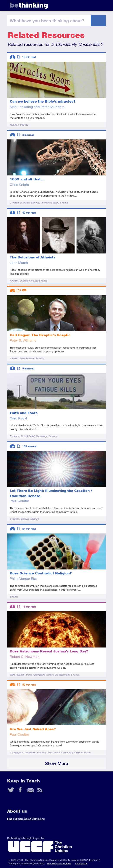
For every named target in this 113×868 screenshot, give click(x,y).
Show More (56, 763)
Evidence (15, 436)
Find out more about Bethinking (26, 819)
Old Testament (62, 675)
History (50, 675)
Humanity (68, 752)
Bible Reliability (17, 675)
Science (24, 125)
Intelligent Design (49, 203)
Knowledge (41, 436)
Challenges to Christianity (23, 752)
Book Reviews (27, 358)
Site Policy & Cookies (59, 863)
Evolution (25, 203)
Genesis (35, 203)
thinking (29, 5)
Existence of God (28, 281)
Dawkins (41, 752)
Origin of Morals (82, 752)
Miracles (14, 125)
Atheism (14, 281)
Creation (14, 203)
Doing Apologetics (35, 675)
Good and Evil (55, 752)
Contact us (81, 863)
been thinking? (47, 20)
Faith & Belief (27, 436)
